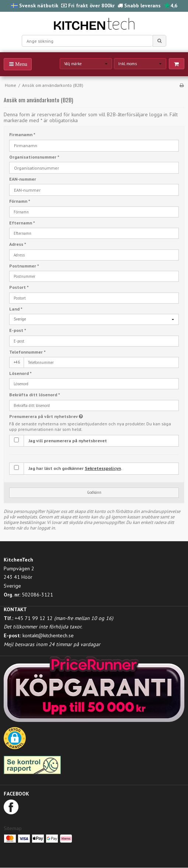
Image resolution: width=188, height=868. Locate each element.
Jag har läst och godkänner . (75, 468)
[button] (15, 741)
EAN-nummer (23, 179)
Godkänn (94, 492)
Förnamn (20, 201)
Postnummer (24, 266)
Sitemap (13, 828)
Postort (19, 287)
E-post (18, 330)
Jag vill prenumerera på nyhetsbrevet (68, 441)
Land (16, 309)
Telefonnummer (27, 352)
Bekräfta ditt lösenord (35, 395)
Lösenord (20, 373)
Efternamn (22, 223)
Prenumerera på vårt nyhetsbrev (64, 416)
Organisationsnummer (34, 157)
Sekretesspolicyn (103, 468)
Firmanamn (22, 134)
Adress (18, 244)
